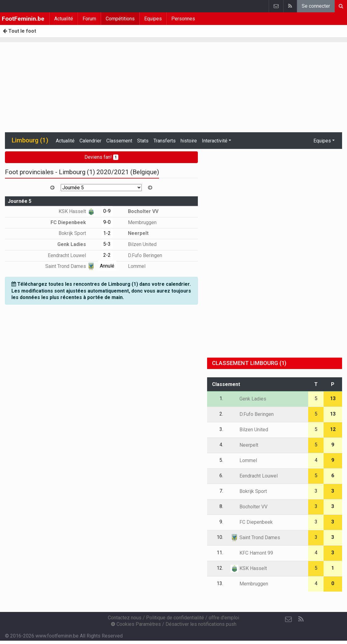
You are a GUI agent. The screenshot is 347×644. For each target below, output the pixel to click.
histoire (189, 141)
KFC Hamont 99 (252, 553)
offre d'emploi (224, 618)
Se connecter (316, 6)
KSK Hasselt (77, 211)
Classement (119, 141)
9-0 (107, 222)
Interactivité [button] (215, 141)
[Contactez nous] (288, 619)
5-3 (107, 244)
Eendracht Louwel (71, 255)
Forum (89, 19)
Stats (143, 141)
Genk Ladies (76, 244)
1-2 (107, 233)
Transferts (165, 141)
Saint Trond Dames (70, 266)
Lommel (132, 266)
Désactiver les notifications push (201, 624)
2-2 (107, 255)
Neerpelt (134, 233)
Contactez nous (125, 618)
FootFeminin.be (23, 19)
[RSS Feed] (301, 619)
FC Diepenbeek (73, 222)
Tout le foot (19, 31)
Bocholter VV (139, 211)
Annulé (107, 266)
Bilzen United (138, 244)
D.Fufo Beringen (141, 255)
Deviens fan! (101, 157)
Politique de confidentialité (175, 618)
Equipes (153, 19)
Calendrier (90, 141)
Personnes (183, 19)
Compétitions (120, 19)
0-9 (107, 211)
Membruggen (138, 222)
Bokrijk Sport (77, 233)
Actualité (64, 19)
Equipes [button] (322, 141)
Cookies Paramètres (136, 624)
